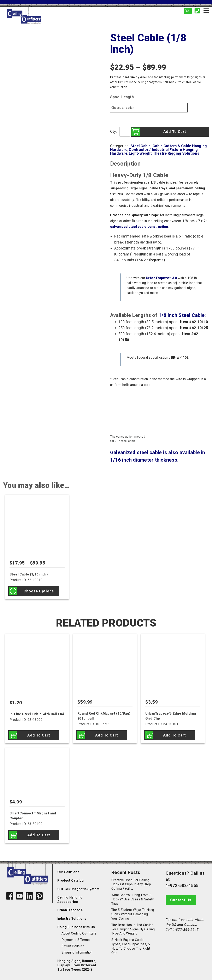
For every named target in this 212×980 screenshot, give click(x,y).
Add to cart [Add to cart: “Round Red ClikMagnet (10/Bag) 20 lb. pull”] (107, 735)
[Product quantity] (125, 132)
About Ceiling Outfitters (79, 933)
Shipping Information (77, 952)
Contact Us (181, 900)
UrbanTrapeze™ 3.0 (161, 278)
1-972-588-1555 (182, 886)
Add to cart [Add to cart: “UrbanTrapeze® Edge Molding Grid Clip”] (175, 735)
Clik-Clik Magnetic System (78, 889)
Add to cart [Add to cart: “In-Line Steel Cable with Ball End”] (39, 735)
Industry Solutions (72, 919)
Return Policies (73, 946)
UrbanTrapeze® (70, 910)
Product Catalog (71, 880)
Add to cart (175, 132)
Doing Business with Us (76, 927)
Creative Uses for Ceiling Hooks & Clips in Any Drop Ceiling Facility (131, 884)
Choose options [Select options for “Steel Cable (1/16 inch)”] (39, 591)
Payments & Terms (76, 940)
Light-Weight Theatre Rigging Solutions (164, 153)
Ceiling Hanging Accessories (70, 900)
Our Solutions (68, 872)
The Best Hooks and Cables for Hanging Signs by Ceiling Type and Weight (133, 929)
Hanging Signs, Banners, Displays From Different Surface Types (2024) (77, 965)
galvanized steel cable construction (139, 227)
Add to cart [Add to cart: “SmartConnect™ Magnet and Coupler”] (39, 835)
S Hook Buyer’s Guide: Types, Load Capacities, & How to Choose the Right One (131, 946)
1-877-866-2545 (186, 930)
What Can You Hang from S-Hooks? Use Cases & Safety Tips (133, 899)
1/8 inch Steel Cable (182, 315)
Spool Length (122, 97)
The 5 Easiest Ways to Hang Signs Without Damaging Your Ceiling (133, 914)
